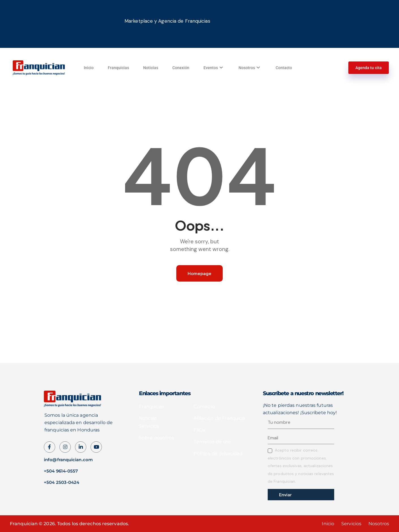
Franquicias (118, 68)
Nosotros (249, 68)
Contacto (284, 68)
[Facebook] (50, 447)
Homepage (199, 273)
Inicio (89, 68)
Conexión (181, 68)
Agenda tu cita (369, 68)
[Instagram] (96, 447)
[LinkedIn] (81, 447)
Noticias (151, 68)
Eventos (213, 68)
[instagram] (65, 447)
